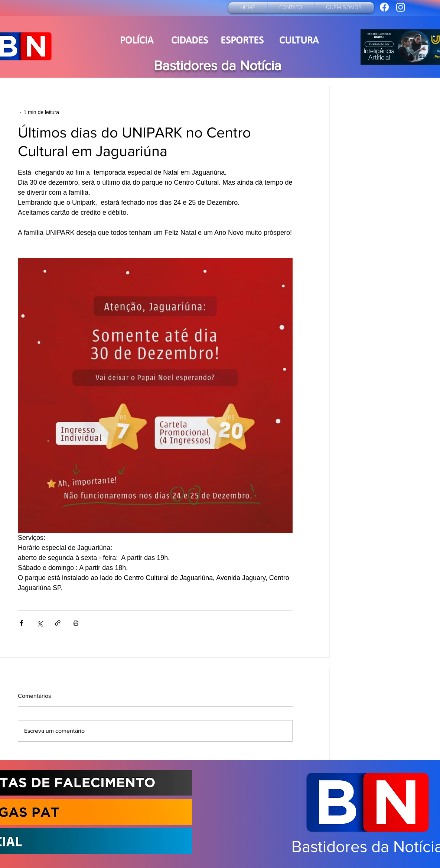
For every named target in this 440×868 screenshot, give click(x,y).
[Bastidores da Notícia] (384, 7)
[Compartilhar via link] (58, 623)
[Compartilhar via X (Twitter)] (40, 623)
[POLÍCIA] (137, 41)
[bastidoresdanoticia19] (401, 7)
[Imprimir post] (76, 623)
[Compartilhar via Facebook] (21, 623)
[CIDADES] (190, 41)
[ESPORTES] (242, 41)
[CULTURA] (299, 41)
